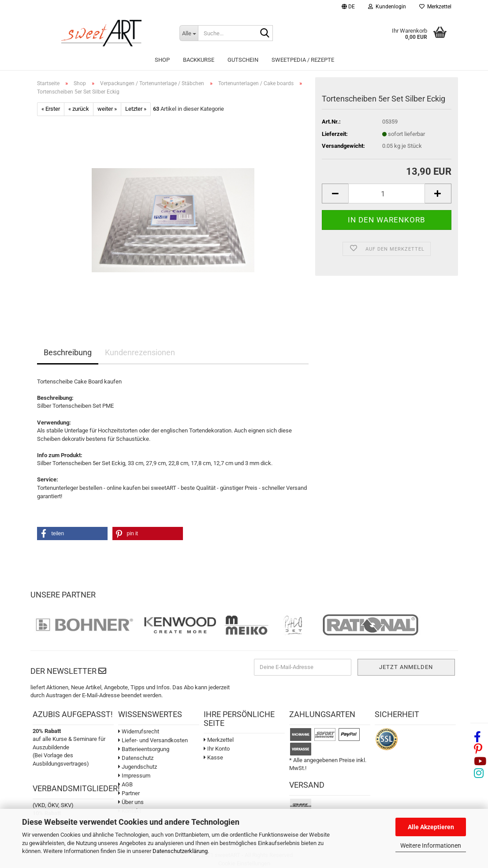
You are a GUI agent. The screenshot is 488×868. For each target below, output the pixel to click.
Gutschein (243, 60)
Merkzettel (435, 7)
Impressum (134, 776)
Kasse (213, 757)
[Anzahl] (386, 194)
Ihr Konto (217, 749)
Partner (129, 793)
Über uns (131, 802)
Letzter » (136, 109)
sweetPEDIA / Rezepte (303, 60)
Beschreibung (68, 352)
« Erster (51, 109)
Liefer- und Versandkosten (153, 740)
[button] (348, 8)
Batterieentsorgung (144, 749)
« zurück (79, 109)
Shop (162, 60)
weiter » (107, 109)
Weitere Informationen (431, 845)
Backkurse (199, 60)
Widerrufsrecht (139, 731)
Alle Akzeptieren (431, 827)
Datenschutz (136, 758)
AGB (125, 784)
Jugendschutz (138, 767)
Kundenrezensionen (140, 352)
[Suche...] (189, 33)
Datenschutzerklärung (180, 851)
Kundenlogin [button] (387, 7)
